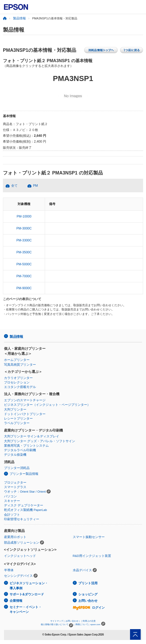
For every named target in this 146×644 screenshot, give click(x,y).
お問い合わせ (88, 601)
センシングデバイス (18, 576)
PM (35, 186)
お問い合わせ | (72, 621)
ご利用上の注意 (88, 621)
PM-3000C (24, 228)
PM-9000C (24, 288)
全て (14, 186)
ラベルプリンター (17, 423)
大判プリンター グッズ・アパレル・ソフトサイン (40, 441)
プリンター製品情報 (24, 474)
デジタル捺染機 (15, 455)
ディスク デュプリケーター (24, 505)
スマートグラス (15, 487)
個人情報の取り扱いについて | (57, 624)
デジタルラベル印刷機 (20, 450)
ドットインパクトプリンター (25, 414)
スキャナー (12, 501)
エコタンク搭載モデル (20, 387)
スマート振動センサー (89, 537)
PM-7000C (24, 276)
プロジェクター (15, 483)
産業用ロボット (15, 537)
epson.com (95, 624)
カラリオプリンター (18, 378)
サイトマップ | (57, 621)
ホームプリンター (17, 360)
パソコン (10, 496)
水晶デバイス (82, 570)
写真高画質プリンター (20, 365)
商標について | (82, 624)
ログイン (89, 608)
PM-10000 (24, 216)
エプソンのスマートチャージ (25, 400)
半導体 (9, 570)
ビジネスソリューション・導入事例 (29, 586)
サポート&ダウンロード (27, 594)
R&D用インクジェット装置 (92, 556)
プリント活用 (88, 583)
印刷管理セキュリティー (22, 519)
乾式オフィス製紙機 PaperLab (25, 510)
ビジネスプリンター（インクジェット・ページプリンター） (47, 405)
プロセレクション (17, 382)
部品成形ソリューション (22, 543)
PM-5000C (24, 264)
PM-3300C (24, 240)
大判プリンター (15, 410)
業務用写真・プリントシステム (26, 446)
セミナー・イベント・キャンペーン (26, 610)
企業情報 (16, 601)
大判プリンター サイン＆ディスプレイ (32, 436)
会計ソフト (12, 515)
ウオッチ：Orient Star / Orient (25, 492)
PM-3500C (24, 252)
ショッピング (88, 594)
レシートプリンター (18, 419)
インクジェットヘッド (20, 556)
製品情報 (19, 18)
